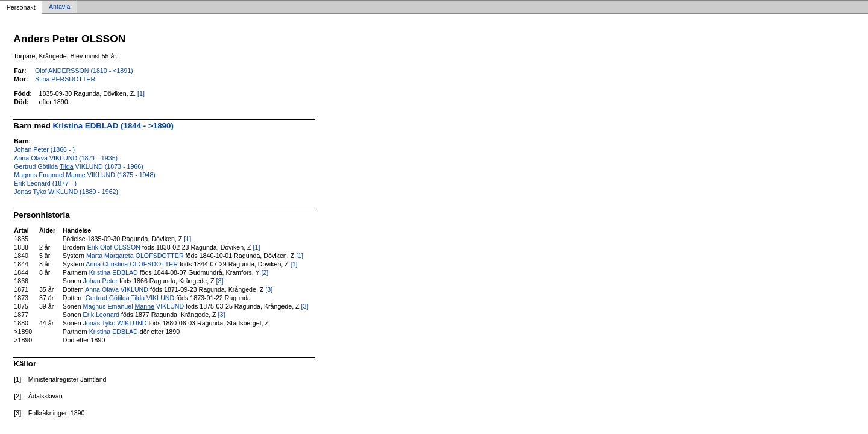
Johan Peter (100, 281)
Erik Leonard (101, 315)
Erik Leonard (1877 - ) (45, 183)
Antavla (60, 7)
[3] (220, 281)
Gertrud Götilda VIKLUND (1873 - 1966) (78, 166)
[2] (265, 272)
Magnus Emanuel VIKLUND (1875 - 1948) (85, 175)
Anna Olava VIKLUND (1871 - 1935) (66, 158)
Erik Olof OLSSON (114, 247)
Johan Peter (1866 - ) (44, 149)
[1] (141, 93)
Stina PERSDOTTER (65, 79)
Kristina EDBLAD (114, 272)
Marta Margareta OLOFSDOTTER (135, 256)
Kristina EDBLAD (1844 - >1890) (113, 126)
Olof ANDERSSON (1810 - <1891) (84, 71)
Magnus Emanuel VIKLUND (134, 306)
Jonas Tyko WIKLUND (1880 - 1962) (66, 192)
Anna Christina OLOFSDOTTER (132, 264)
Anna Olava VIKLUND (117, 289)
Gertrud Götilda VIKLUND (130, 298)
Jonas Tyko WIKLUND (115, 323)
